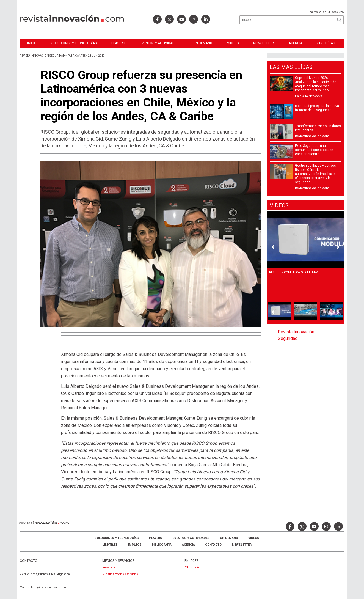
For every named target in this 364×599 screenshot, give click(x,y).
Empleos (134, 545)
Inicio (32, 43)
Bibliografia (192, 568)
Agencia (296, 43)
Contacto (213, 545)
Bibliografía (162, 545)
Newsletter (264, 43)
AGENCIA (188, 545)
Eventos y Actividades (159, 43)
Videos (233, 43)
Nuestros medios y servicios (120, 574)
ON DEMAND (203, 43)
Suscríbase (327, 43)
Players (118, 43)
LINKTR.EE (110, 545)
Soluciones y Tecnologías (74, 43)
